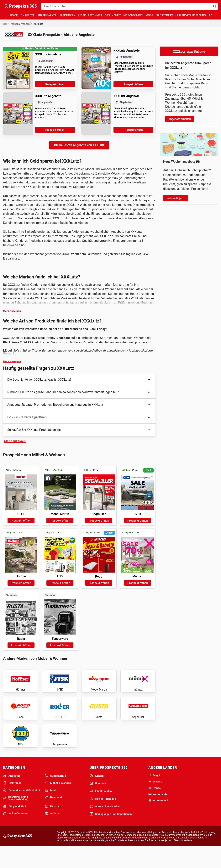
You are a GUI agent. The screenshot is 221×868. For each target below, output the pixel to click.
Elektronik (67, 15)
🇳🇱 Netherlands (158, 815)
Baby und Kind (15, 827)
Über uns (98, 804)
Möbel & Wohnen (90, 15)
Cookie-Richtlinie (103, 820)
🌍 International (158, 821)
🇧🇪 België (154, 796)
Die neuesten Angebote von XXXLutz (79, 145)
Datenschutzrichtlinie (105, 827)
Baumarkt (54, 818)
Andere (52, 834)
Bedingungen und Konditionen (111, 835)
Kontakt (97, 796)
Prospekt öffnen (55, 84)
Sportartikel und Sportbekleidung (181, 15)
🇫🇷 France (155, 809)
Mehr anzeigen (12, 311)
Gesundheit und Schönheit (124, 15)
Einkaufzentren (15, 834)
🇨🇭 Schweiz (155, 802)
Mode (149, 15)
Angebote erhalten (180, 119)
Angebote (28, 15)
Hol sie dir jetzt (176, 198)
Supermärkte (47, 15)
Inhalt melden (101, 812)
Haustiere (54, 827)
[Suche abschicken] (215, 6)
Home (14, 15)
